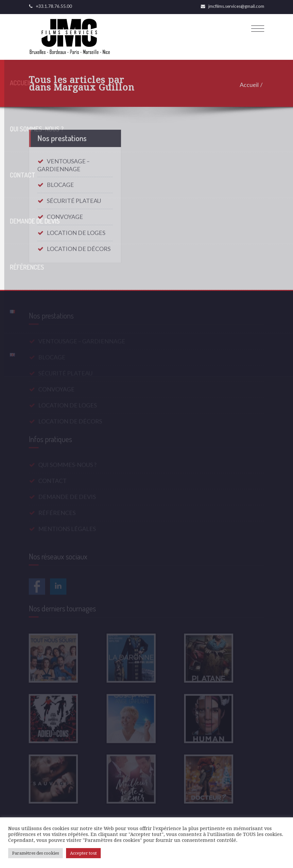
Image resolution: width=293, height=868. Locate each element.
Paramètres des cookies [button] (35, 853)
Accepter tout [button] (83, 853)
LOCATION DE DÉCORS (79, 246)
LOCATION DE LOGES (76, 230)
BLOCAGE (60, 182)
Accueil (251, 85)
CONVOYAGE (65, 214)
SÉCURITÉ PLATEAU (74, 198)
